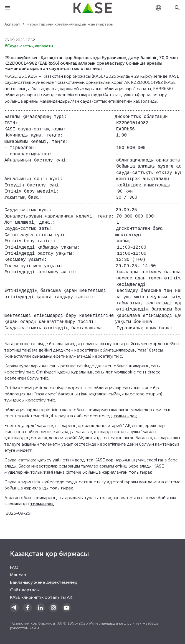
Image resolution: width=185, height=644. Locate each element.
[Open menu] (8, 8)
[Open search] (177, 8)
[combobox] (158, 8)
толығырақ (125, 416)
